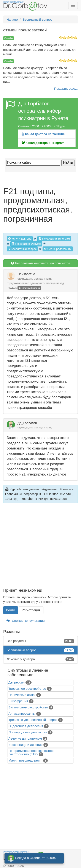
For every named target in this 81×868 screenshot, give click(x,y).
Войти (11, 610)
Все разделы (40, 641)
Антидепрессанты (22, 713)
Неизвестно (26, 274)
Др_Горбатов (27, 423)
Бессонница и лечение (25, 745)
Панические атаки (22, 695)
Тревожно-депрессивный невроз (33, 720)
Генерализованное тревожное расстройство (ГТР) (31, 752)
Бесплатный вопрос (22, 249)
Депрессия (17, 682)
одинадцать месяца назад (35, 279)
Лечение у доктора (40, 659)
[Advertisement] (40, 548)
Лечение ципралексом (25, 738)
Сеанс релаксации (58, 249)
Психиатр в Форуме (26, 244)
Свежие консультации (26, 621)
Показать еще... (66, 88)
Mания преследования (25, 760)
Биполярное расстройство (28, 707)
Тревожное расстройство (27, 689)
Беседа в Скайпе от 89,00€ (35, 858)
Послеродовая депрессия (28, 732)
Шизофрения (18, 701)
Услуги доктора (20, 239)
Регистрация (31, 610)
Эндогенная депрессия (26, 726)
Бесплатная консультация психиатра (40, 263)
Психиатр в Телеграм (54, 239)
